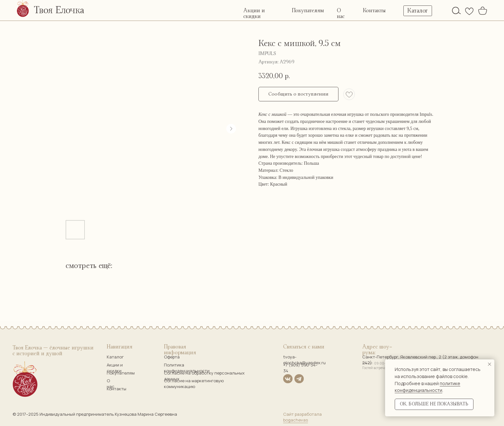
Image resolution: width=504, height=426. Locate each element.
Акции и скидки (115, 368)
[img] (456, 10)
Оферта (172, 357)
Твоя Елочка (59, 10)
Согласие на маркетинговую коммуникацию (194, 384)
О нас (111, 384)
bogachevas (296, 420)
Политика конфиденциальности (187, 368)
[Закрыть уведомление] (490, 364)
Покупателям (308, 11)
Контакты (374, 11)
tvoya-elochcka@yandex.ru (304, 360)
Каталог (115, 357)
